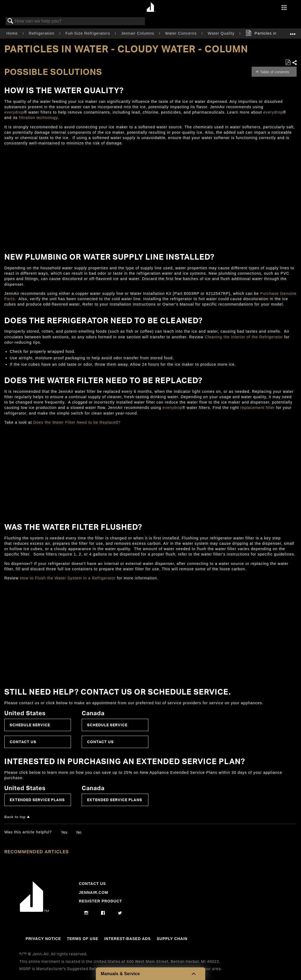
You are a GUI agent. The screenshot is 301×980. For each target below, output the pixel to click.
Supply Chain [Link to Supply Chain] (172, 939)
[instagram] (86, 913)
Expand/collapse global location (293, 32)
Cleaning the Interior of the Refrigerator (244, 337)
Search (10, 21)
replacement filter (257, 408)
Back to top (15, 817)
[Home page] (151, 7)
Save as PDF (288, 62)
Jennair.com (93, 892)
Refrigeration (42, 33)
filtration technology (38, 118)
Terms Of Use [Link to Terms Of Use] (83, 939)
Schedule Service (30, 725)
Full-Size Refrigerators (88, 33)
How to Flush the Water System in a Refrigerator (68, 578)
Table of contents (275, 72)
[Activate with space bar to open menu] (284, 8)
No (79, 832)
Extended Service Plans (37, 800)
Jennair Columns (138, 33)
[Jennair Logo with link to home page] (34, 910)
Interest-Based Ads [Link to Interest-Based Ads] (128, 939)
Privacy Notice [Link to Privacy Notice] (43, 939)
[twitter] (120, 913)
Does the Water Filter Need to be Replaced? (77, 422)
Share (294, 63)
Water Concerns (182, 33)
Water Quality (222, 33)
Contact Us (23, 742)
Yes (64, 832)
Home (13, 33)
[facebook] (103, 913)
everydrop (14, 112)
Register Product (100, 901)
